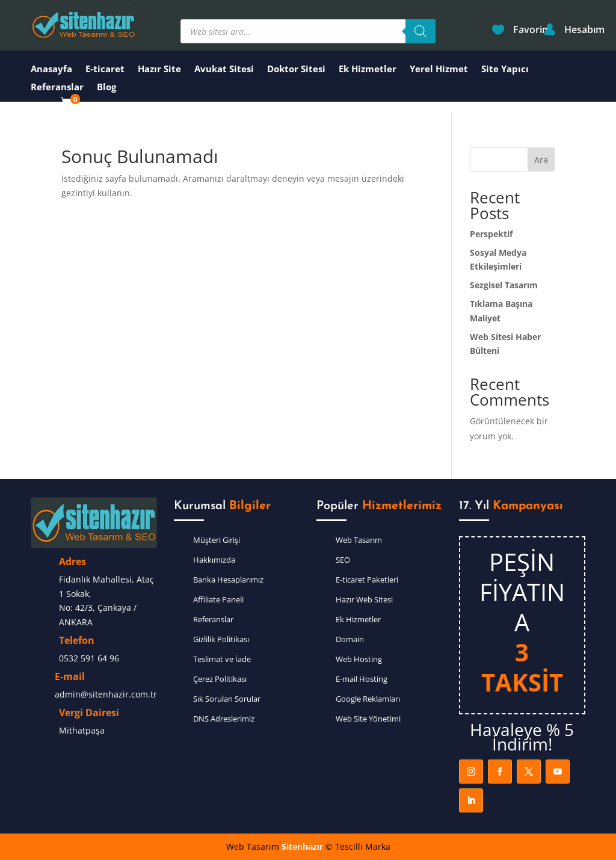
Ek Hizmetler (368, 70)
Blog (106, 88)
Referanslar (57, 88)
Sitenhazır (302, 846)
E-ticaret (105, 70)
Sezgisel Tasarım (504, 285)
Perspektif (491, 234)
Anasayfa (51, 70)
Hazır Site (159, 70)
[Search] (420, 31)
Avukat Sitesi (224, 70)
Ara (541, 160)
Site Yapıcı (505, 70)
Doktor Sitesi (296, 70)
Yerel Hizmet (439, 70)
